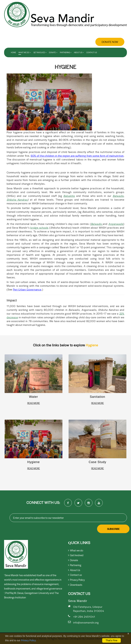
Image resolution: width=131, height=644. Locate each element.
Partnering (66, 52)
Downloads (75, 585)
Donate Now (110, 42)
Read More (34, 403)
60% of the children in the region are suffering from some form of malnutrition (77, 156)
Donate (53, 52)
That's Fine (111, 640)
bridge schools (39, 228)
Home (13, 52)
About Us (79, 52)
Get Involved (40, 52)
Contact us (92, 52)
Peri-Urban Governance (27, 289)
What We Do (25, 52)
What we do (76, 550)
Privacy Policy (28, 640)
